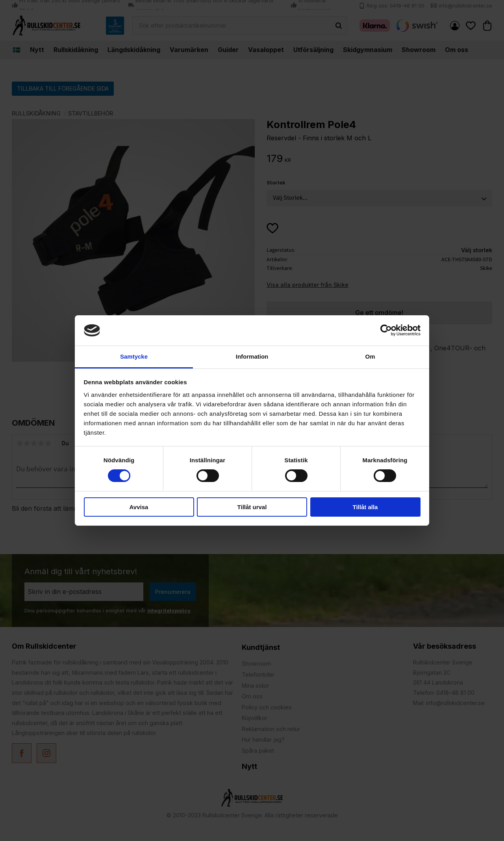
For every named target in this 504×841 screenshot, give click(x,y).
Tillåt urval (252, 507)
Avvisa (139, 507)
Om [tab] (370, 356)
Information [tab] (252, 356)
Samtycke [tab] (134, 356)
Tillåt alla (365, 507)
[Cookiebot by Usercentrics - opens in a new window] (386, 330)
